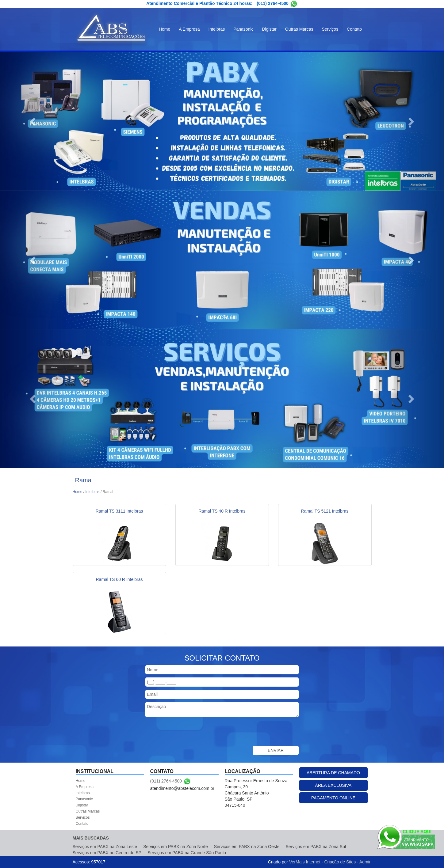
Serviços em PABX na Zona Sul (316, 847)
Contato (354, 29)
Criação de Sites (340, 862)
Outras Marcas (299, 29)
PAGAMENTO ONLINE (333, 798)
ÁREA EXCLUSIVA (333, 785)
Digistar (269, 29)
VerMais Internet (305, 862)
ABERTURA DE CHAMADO (333, 773)
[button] (33, 121)
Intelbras (217, 29)
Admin (366, 862)
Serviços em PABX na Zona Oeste (247, 847)
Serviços (330, 29)
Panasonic (243, 29)
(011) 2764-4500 (273, 3)
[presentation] (192, 732)
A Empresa (189, 29)
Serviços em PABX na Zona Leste (105, 847)
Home (165, 29)
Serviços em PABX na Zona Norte (176, 847)
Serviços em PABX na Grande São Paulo (187, 853)
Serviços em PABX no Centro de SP (107, 853)
